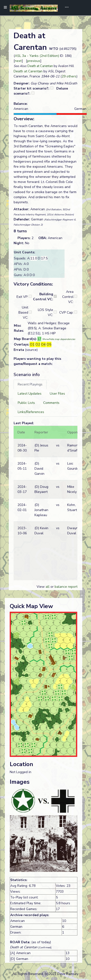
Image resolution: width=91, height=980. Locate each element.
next (18, 61)
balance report (66, 587)
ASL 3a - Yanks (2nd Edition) (37, 56)
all (48, 587)
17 (39, 339)
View (41, 587)
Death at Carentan (40, 66)
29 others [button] (69, 76)
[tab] (30, 384)
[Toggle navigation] (65, 8)
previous (34, 61)
